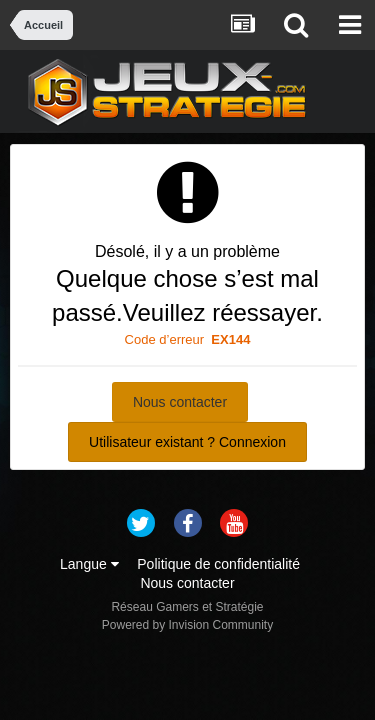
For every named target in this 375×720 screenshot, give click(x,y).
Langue (89, 564)
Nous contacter (180, 402)
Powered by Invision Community (187, 625)
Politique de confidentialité (218, 564)
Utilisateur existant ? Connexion (187, 442)
